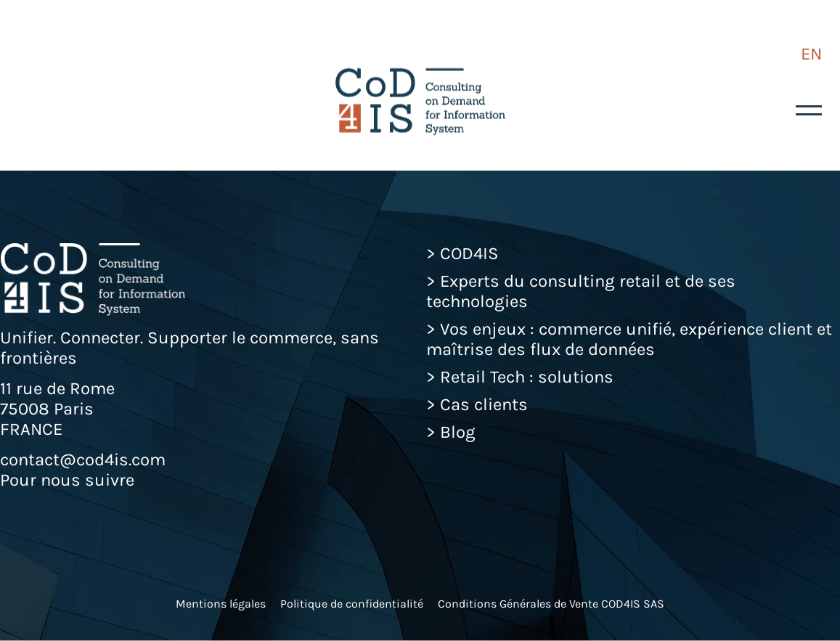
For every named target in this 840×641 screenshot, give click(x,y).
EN (811, 54)
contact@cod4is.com (83, 460)
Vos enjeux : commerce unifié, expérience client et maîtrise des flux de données (629, 339)
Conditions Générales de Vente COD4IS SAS (551, 604)
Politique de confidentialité (352, 604)
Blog (458, 432)
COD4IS (469, 253)
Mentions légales (221, 604)
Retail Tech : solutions (527, 377)
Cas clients (484, 404)
